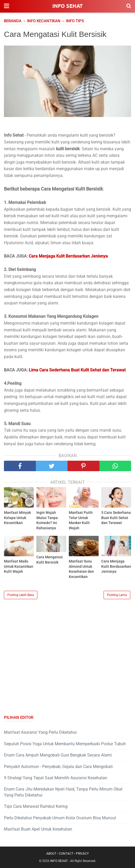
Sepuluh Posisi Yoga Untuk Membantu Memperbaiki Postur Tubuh (65, 744)
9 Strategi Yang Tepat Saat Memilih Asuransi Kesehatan (56, 778)
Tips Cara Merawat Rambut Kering (36, 806)
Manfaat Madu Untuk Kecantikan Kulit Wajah (19, 566)
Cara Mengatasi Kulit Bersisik (50, 560)
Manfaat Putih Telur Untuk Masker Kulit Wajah (81, 520)
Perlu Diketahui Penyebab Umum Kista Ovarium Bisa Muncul (60, 818)
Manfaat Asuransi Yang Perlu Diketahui (40, 732)
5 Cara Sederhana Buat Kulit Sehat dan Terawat (116, 518)
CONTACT (66, 854)
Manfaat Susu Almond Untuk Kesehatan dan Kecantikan (81, 569)
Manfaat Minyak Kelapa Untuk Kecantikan (17, 518)
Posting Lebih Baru (21, 595)
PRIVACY (82, 854)
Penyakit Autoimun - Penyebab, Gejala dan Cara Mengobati (58, 767)
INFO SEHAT (67, 6)
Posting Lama (117, 595)
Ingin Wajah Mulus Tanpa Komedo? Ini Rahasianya (47, 520)
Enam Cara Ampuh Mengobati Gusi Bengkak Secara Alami (58, 755)
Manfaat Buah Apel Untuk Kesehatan (38, 829)
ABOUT (51, 854)
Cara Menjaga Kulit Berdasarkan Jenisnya (116, 566)
